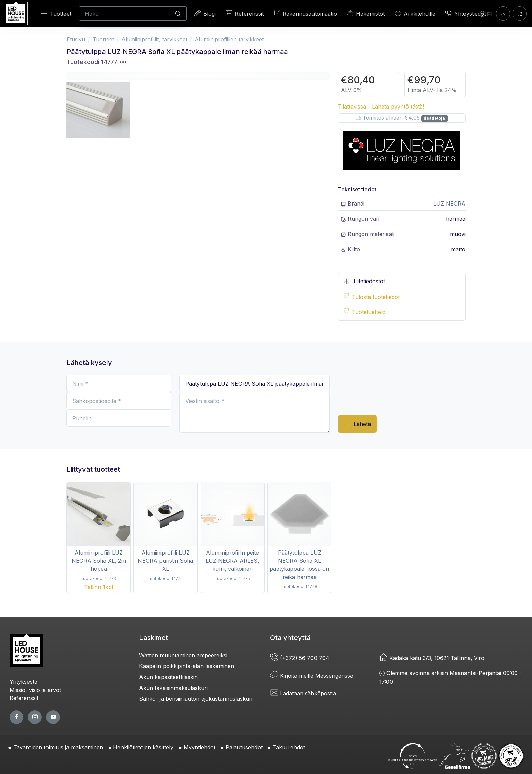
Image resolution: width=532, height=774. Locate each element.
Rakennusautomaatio (305, 13)
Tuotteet (56, 13)
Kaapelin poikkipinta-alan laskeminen (187, 666)
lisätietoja (434, 118)
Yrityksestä (23, 682)
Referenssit (245, 13)
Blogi (205, 13)
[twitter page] (35, 717)
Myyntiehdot (199, 747)
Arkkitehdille (415, 13)
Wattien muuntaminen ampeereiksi (183, 655)
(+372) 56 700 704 (300, 658)
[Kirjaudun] (503, 13)
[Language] (486, 14)
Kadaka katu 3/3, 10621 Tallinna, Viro (432, 658)
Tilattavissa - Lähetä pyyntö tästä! (381, 107)
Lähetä (357, 424)
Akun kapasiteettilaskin (168, 677)
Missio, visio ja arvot (35, 690)
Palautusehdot (244, 747)
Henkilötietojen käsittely (143, 747)
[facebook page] (16, 717)
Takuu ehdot (289, 747)
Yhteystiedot (466, 13)
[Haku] (125, 14)
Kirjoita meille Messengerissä (312, 676)
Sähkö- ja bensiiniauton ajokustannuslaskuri (196, 699)
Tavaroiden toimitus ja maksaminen (58, 747)
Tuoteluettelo (369, 312)
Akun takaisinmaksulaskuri (173, 688)
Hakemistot (366, 13)
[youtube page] (53, 717)
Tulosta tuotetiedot (376, 297)
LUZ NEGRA (449, 204)
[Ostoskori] (520, 13)
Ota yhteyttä (290, 638)
